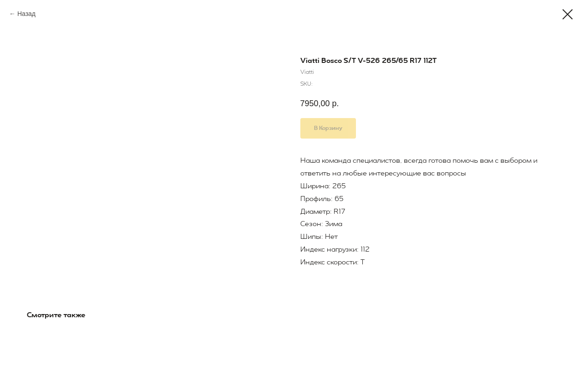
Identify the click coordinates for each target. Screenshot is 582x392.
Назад (26, 14)
